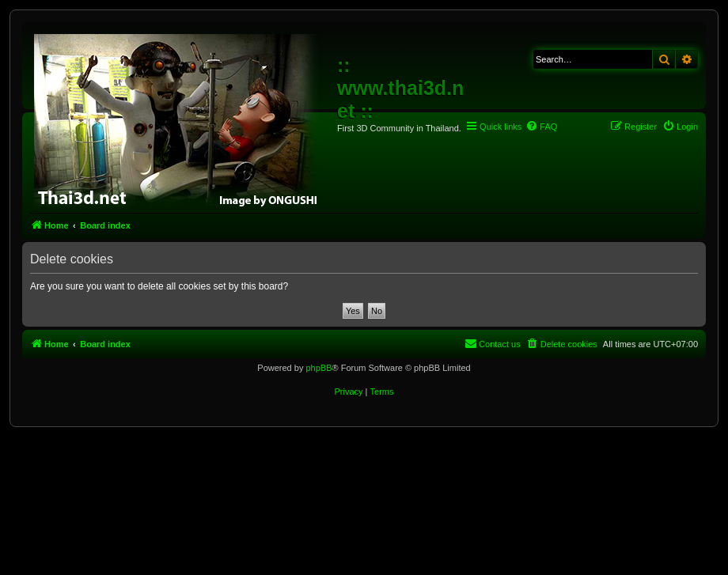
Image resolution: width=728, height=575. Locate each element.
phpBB (318, 368)
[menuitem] (541, 127)
